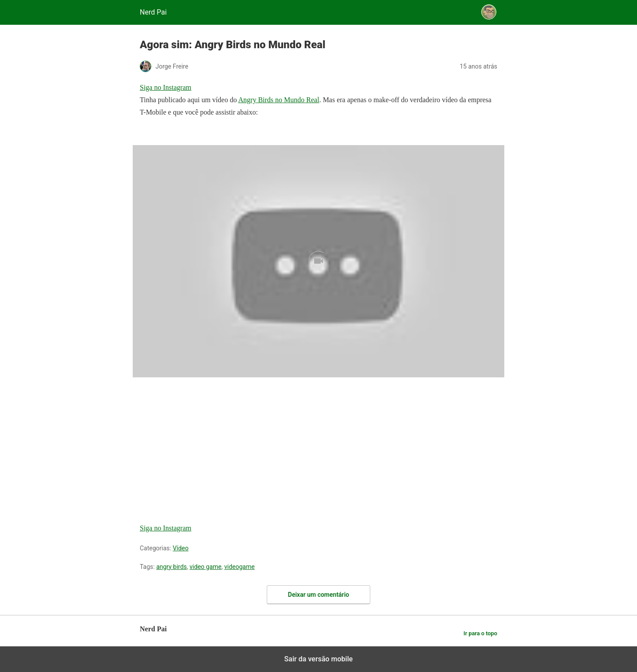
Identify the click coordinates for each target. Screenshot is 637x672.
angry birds (171, 567)
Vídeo (180, 548)
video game (206, 567)
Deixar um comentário (318, 595)
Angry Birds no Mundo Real (279, 100)
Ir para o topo (480, 633)
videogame (240, 567)
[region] (206, 443)
